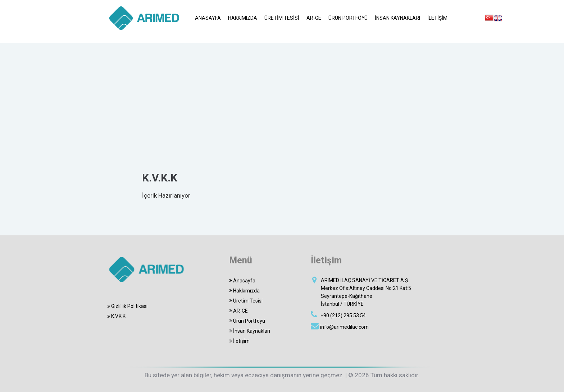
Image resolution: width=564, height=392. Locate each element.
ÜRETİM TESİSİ (282, 18)
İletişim (239, 341)
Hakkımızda (244, 291)
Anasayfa (242, 281)
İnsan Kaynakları (250, 331)
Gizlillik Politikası (126, 306)
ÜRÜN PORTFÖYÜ (348, 18)
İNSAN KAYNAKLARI (397, 18)
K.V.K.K (115, 316)
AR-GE (314, 18)
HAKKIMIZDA (243, 18)
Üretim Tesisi (246, 301)
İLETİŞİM (437, 18)
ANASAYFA (208, 18)
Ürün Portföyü (247, 321)
